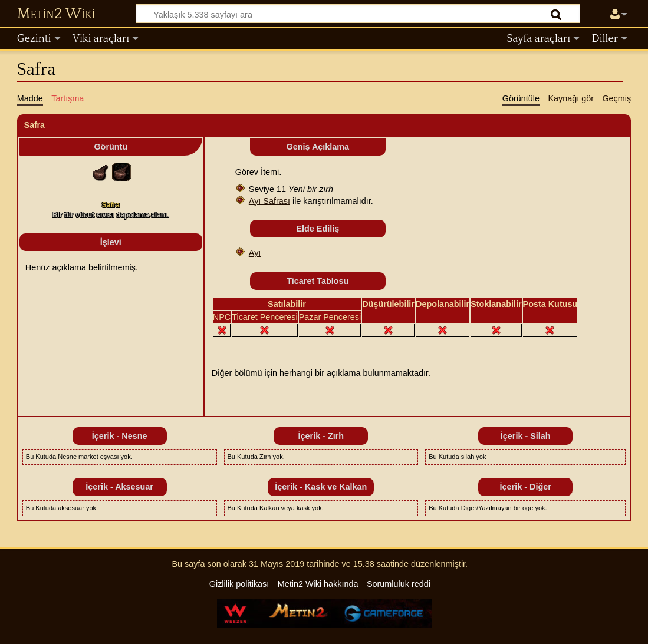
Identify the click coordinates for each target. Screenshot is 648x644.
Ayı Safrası (269, 201)
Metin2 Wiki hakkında (318, 584)
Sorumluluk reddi (399, 584)
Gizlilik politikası (239, 584)
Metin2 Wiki (56, 14)
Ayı (255, 253)
